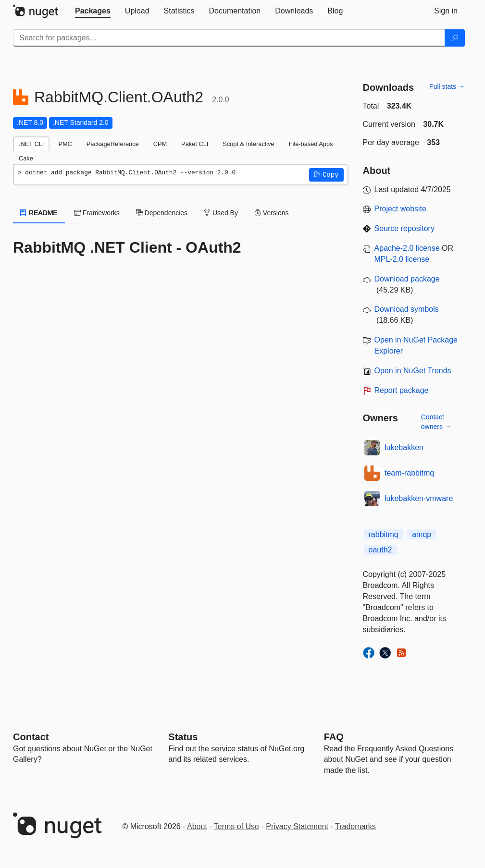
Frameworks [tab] (97, 213)
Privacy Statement (297, 826)
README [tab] (39, 213)
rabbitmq (384, 534)
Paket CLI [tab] (195, 144)
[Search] (455, 38)
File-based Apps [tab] (311, 144)
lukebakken (404, 447)
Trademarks (355, 826)
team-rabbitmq (409, 473)
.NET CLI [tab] (31, 144)
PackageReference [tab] (113, 144)
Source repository (404, 228)
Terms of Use (236, 826)
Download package (407, 279)
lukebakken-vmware (419, 498)
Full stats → (447, 86)
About (197, 826)
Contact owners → (436, 422)
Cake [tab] (26, 158)
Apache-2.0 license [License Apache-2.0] (407, 248)
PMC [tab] (65, 144)
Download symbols (407, 309)
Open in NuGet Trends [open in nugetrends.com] (413, 371)
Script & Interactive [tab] (248, 144)
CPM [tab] (160, 144)
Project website (401, 209)
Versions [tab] (272, 213)
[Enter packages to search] (229, 38)
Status (183, 737)
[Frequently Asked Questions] (334, 737)
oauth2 (380, 550)
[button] (326, 175)
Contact (31, 737)
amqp (422, 534)
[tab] (93, 11)
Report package (402, 390)
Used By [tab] (221, 213)
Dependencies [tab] (162, 213)
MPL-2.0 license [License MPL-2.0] (402, 259)
